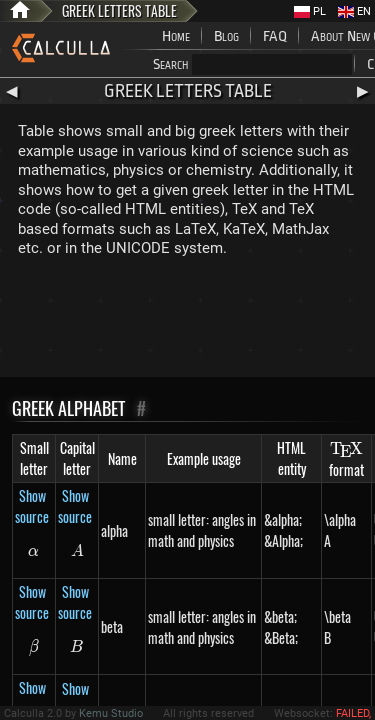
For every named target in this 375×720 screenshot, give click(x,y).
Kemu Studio (111, 713)
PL (310, 11)
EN (354, 11)
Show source (32, 506)
